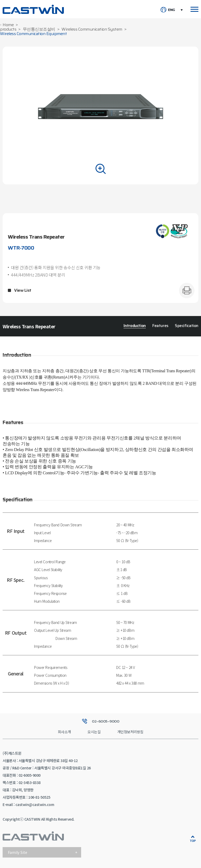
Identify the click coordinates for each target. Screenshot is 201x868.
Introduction (135, 326)
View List (23, 290)
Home (8, 25)
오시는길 (94, 732)
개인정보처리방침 (130, 732)
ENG (172, 10)
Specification (187, 326)
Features (160, 326)
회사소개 (64, 732)
